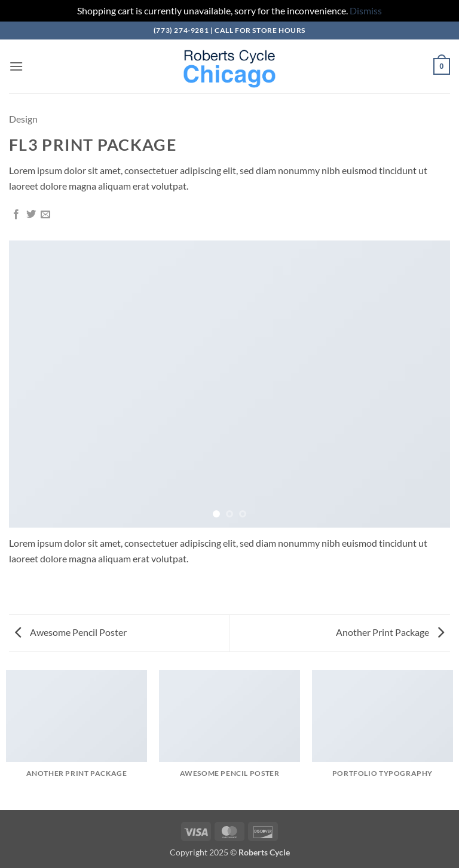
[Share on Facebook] (16, 215)
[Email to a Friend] (45, 215)
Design (23, 119)
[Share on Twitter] (31, 215)
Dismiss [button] (366, 10)
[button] (16, 66)
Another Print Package (390, 632)
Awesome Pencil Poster (71, 632)
